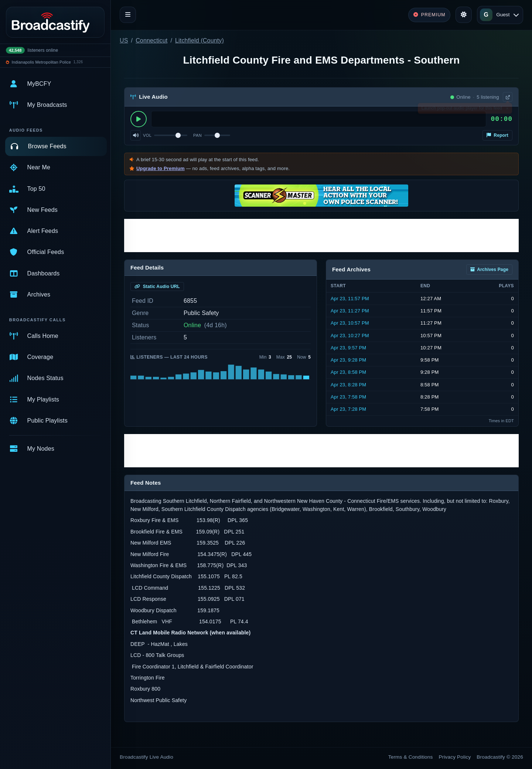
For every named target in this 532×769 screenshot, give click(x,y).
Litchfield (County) (199, 40)
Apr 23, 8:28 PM (348, 385)
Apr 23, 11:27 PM (350, 311)
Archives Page (489, 270)
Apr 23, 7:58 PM (348, 397)
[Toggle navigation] (128, 15)
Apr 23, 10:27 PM (350, 336)
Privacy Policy (455, 757)
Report (497, 135)
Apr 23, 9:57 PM (348, 348)
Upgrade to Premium (161, 168)
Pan (197, 135)
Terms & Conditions (411, 757)
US (124, 40)
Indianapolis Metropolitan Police (41, 62)
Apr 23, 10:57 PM (350, 323)
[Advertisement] (321, 236)
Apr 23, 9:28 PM (348, 360)
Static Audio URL (157, 287)
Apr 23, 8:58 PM (348, 372)
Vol (147, 135)
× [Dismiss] (507, 110)
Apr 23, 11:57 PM (350, 299)
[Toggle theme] (464, 15)
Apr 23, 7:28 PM (348, 409)
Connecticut (151, 40)
